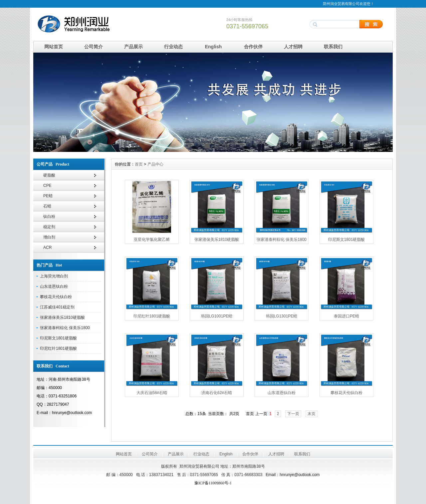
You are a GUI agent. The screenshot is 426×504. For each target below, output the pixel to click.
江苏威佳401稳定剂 (57, 307)
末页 (312, 414)
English (213, 47)
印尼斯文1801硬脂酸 (58, 338)
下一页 (293, 414)
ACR (47, 248)
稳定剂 (49, 227)
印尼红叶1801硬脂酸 (58, 348)
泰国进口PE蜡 (346, 316)
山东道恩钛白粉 (54, 286)
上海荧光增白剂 (54, 276)
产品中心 (155, 164)
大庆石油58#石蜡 (152, 393)
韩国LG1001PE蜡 (217, 316)
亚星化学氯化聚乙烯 (152, 240)
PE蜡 (48, 196)
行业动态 (173, 47)
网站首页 (54, 47)
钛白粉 (49, 217)
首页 (139, 164)
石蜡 (47, 206)
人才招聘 (293, 47)
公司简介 (94, 47)
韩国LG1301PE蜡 (282, 316)
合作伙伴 (253, 47)
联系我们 (333, 47)
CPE (47, 186)
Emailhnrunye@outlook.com (293, 475)
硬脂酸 (49, 175)
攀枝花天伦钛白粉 (56, 297)
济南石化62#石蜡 (217, 393)
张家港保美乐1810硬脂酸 (62, 317)
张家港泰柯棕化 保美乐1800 (65, 328)
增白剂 (49, 237)
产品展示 (133, 47)
